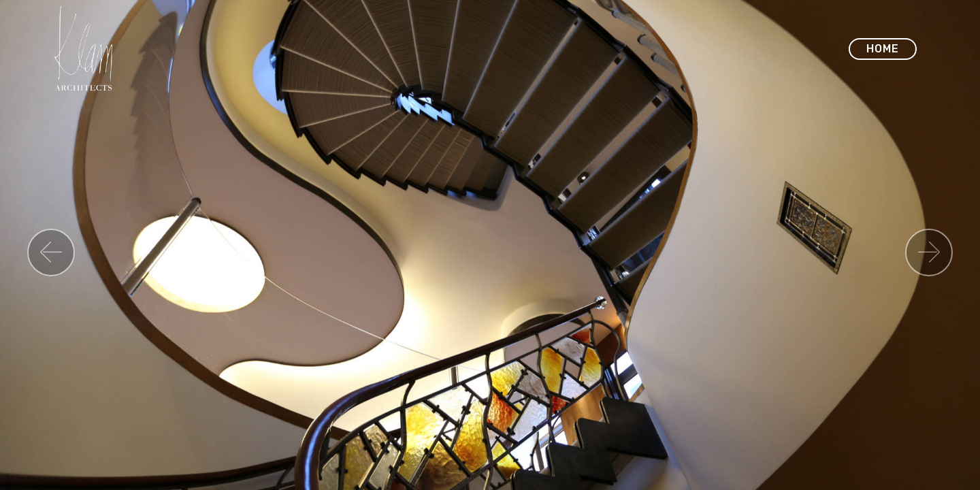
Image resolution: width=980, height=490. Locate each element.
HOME (883, 49)
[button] (51, 252)
